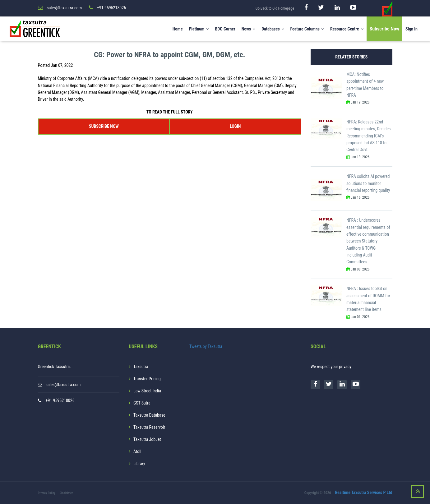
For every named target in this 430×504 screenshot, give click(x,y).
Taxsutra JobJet (147, 439)
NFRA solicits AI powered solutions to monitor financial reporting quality (368, 183)
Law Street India (147, 391)
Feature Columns (307, 29)
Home (178, 29)
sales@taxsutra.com (63, 385)
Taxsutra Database (149, 415)
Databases (273, 29)
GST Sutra (142, 403)
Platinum (199, 29)
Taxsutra (141, 367)
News (249, 29)
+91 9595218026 (60, 400)
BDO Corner (225, 29)
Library (139, 464)
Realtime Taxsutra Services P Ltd (363, 492)
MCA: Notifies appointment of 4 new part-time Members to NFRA (365, 85)
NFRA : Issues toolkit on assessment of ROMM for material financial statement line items (368, 299)
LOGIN (235, 126)
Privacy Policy (47, 493)
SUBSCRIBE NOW (104, 126)
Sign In (412, 29)
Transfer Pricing (147, 379)
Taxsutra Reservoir (149, 427)
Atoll (137, 451)
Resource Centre (347, 29)
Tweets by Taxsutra (206, 346)
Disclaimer (66, 493)
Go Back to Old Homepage (275, 8)
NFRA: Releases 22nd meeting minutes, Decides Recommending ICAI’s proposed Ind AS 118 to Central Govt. (368, 136)
